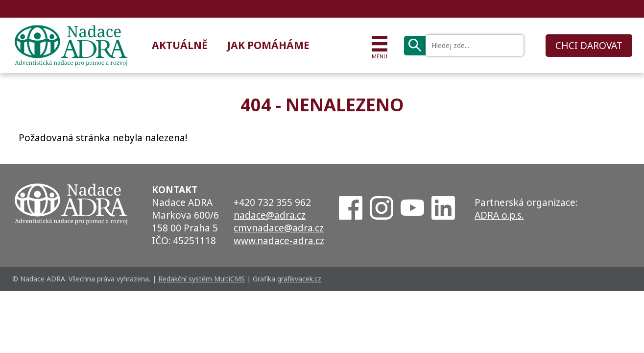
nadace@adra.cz (270, 215)
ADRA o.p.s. (499, 215)
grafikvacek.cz (299, 279)
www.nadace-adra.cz (279, 241)
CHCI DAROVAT (589, 46)
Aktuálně (180, 45)
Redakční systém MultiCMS (202, 279)
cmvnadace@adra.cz (279, 228)
